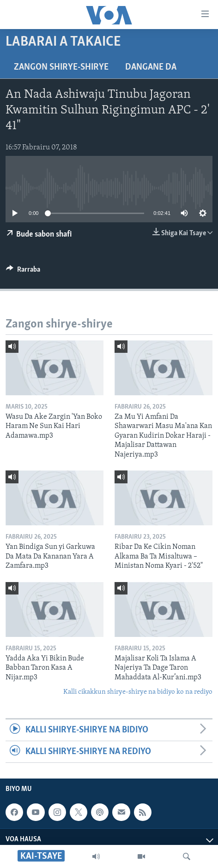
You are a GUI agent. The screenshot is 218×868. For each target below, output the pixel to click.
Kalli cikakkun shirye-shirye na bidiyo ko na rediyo (138, 692)
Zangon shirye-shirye (61, 67)
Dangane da (151, 67)
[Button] (23, 272)
